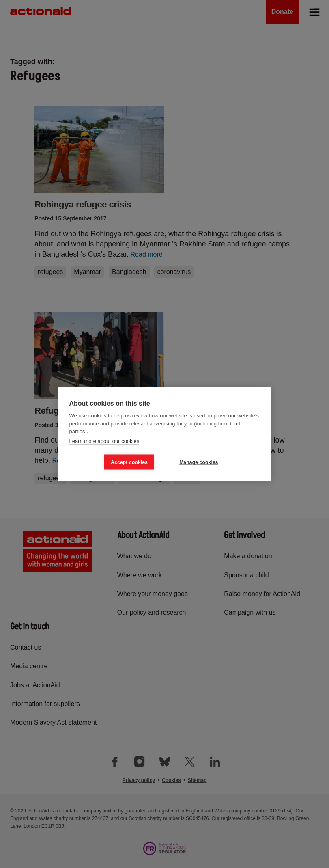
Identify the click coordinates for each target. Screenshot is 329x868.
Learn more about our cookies (104, 441)
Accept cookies (129, 462)
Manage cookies (199, 462)
